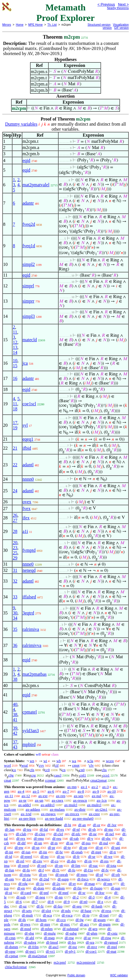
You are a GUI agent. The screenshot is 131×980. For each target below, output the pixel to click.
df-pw (19, 847)
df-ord (42, 866)
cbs (104, 770)
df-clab (21, 834)
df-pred (23, 866)
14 (15, 352)
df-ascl (53, 947)
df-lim (76, 866)
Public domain (76, 975)
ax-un (39, 800)
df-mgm (105, 924)
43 (15, 747)
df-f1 (56, 870)
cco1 (106, 775)
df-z (100, 902)
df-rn (88, 861)
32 (15, 581)
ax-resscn (80, 800)
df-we (108, 857)
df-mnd (25, 929)
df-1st (27, 879)
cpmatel (30, 712)
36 (15, 645)
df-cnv (37, 861)
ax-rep (61, 796)
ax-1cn (102, 800)
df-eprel (26, 857)
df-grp (93, 929)
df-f (41, 870)
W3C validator (119, 975)
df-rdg (23, 884)
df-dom (39, 888)
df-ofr (116, 875)
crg (33, 775)
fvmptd (29, 550)
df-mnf (63, 893)
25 (15, 553)
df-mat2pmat (37, 956)
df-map (90, 884)
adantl (28, 465)
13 (15, 347)
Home (20, 25)
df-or (96, 825)
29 (15, 558)
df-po (44, 857)
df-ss (69, 843)
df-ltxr (100, 893)
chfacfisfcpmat (16, 967)
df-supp (63, 879)
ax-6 (51, 791)
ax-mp (72, 787)
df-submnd (70, 929)
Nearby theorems (118, 8)
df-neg (40, 897)
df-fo (72, 870)
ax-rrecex (72, 814)
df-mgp (49, 938)
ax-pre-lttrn (27, 818)
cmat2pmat (98, 780)
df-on (59, 866)
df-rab (74, 838)
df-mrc (65, 924)
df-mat (112, 951)
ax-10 (112, 791)
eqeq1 (28, 439)
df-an (82, 825)
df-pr (51, 847)
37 (15, 742)
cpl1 (83, 775)
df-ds (22, 920)
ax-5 (36, 791)
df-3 (92, 897)
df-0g (80, 920)
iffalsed (29, 597)
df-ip (86, 915)
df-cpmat (11, 956)
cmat (7, 780)
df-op (83, 847)
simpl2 (29, 264)
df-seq (77, 906)
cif (57, 765)
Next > (123, 4)
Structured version (99, 25)
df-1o (40, 884)
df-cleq (40, 834)
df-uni (116, 847)
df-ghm (92, 933)
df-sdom (59, 888)
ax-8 (81, 791)
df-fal (44, 829)
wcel (7, 765)
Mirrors (7, 25)
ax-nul (96, 796)
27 (15, 520)
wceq (110, 761)
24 (15, 491)
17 (15, 423)
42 (15, 733)
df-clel (58, 834)
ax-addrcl (47, 805)
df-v (90, 838)
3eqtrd (28, 613)
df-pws (25, 924)
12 (15, 342)
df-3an (10, 829)
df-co (54, 861)
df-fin (78, 888)
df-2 (76, 897)
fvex (27, 508)
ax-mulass (57, 809)
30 (15, 613)
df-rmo (39, 838)
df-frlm (33, 947)
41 (15, 720)
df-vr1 (51, 951)
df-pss (86, 843)
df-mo (109, 829)
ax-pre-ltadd (54, 818)
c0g (11, 775)
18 (15, 409)
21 (15, 448)
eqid (27, 160)
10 (15, 361)
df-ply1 (70, 951)
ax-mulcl (71, 805)
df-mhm (47, 929)
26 (15, 515)
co (14, 770)
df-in (54, 843)
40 (15, 704)
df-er (72, 884)
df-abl (30, 938)
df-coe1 (91, 951)
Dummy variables (21, 124)
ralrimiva (31, 629)
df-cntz (112, 933)
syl (25, 425)
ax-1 (84, 787)
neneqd (29, 570)
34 (15, 618)
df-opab (77, 852)
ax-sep (79, 796)
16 (15, 378)
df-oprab (62, 875)
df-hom (41, 920)
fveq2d (29, 224)
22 (15, 465)
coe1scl (29, 404)
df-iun (26, 852)
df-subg (71, 933)
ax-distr (80, 809)
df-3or (112, 825)
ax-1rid (26, 814)
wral (24, 765)
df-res (104, 861)
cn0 (82, 770)
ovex (27, 502)
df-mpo (82, 875)
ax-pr (22, 800)
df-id (8, 857)
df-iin (43, 852)
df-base (86, 911)
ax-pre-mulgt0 (83, 818)
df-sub (21, 897)
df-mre (45, 924)
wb (59, 761)
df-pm (108, 884)
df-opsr (10, 951)
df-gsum (99, 920)
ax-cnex (58, 800)
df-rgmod (111, 942)
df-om (9, 879)
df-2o (56, 884)
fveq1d (29, 246)
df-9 (67, 902)
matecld (30, 340)
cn (64, 770)
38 (15, 679)
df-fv (105, 870)
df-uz (23, 906)
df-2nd (44, 879)
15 (15, 366)
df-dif (22, 843)
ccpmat (50, 780)
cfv (92, 765)
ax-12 (26, 796)
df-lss (72, 942)
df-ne (93, 834)
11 (15, 332)
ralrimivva (32, 645)
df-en (21, 888)
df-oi (8, 893)
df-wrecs (103, 879)
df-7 (35, 902)
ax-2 (95, 787)
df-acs (84, 924)
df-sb (92, 829)
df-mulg (50, 933)
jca (25, 363)
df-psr (73, 947)
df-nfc (76, 834)
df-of (99, 875)
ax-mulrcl (94, 805)
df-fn (26, 870)
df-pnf (44, 893)
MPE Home (36, 25)
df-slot (46, 911)
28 (15, 531)
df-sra (90, 942)
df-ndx (66, 911)
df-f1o (88, 870)
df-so (61, 857)
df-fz (40, 906)
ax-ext (43, 796)
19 (15, 428)
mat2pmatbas (35, 674)
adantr (28, 203)
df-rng (69, 938)
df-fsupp (96, 888)
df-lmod (52, 942)
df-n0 (83, 902)
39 (15, 728)
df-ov (43, 875)
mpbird (29, 744)
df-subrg (30, 942)
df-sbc (106, 838)
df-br (59, 852)
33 (15, 597)
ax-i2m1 (101, 809)
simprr (29, 301)
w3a (90, 761)
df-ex (60, 829)
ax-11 (9, 796)
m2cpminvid (86, 962)
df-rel (20, 861)
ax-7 (66, 791)
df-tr (113, 852)
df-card (26, 893)
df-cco (61, 920)
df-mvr (92, 947)
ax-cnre (94, 814)
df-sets (27, 911)
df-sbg (29, 933)
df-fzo (58, 906)
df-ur (87, 938)
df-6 (19, 902)
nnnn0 (28, 479)
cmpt (76, 765)
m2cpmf (60, 962)
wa (74, 761)
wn (32, 761)
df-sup (116, 888)
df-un (38, 843)
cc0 (47, 770)
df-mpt (96, 852)
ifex (26, 518)
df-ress (106, 911)
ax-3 (105, 787)
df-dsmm (11, 947)
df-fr (76, 857)
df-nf (76, 829)
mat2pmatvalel (36, 185)
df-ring (106, 938)
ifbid (27, 448)
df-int (9, 852)
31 (15, 570)
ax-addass (33, 809)
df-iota (111, 866)
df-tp (67, 847)
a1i (25, 531)
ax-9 (96, 791)
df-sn (36, 847)
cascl (58, 775)
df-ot (99, 847)
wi (45, 761)
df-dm (71, 861)
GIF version (121, 28)
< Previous (106, 4)
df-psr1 (31, 951)
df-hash (97, 906)
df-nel (110, 834)
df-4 (108, 897)
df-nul (104, 843)
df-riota (25, 875)
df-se (92, 857)
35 (15, 629)
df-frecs (83, 879)
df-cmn (10, 938)
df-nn (59, 897)
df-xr (82, 893)
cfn (32, 770)
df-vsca (67, 915)
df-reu (57, 838)
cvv (41, 765)
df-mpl (112, 947)
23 (15, 548)
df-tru (27, 829)
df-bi (67, 825)
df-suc (94, 866)
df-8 (51, 902)
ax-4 (21, 791)
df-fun (9, 870)
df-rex (21, 838)
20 (15, 543)
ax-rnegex (48, 814)
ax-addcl (24, 805)
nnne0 (28, 564)
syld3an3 (31, 731)
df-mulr (27, 915)
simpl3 (29, 316)
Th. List (52, 25)
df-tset (104, 915)
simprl (28, 286)
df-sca (47, 915)
